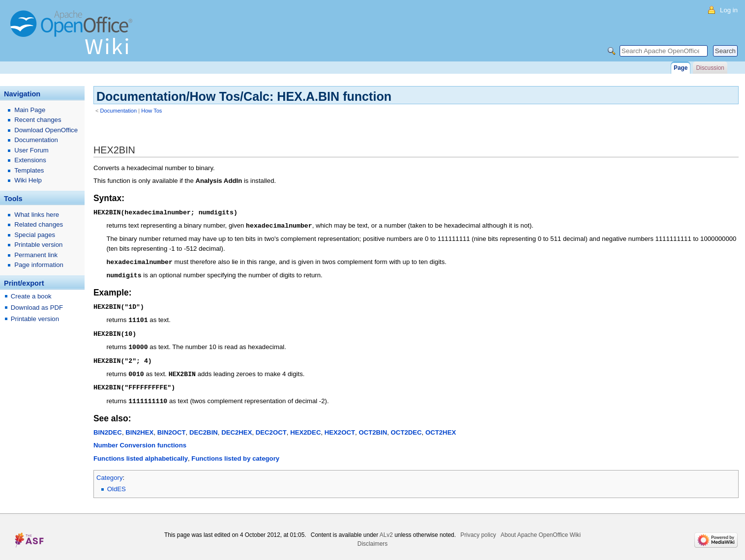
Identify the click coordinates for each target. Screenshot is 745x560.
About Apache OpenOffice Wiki (541, 529)
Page (681, 68)
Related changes (39, 224)
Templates (29, 170)
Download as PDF (37, 308)
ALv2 (386, 529)
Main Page (30, 110)
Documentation (119, 111)
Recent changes (38, 120)
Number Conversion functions (140, 439)
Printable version (38, 245)
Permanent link (36, 255)
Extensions (30, 160)
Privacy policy (478, 529)
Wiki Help (28, 180)
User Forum (31, 150)
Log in (729, 10)
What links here (37, 215)
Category (110, 472)
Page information (39, 265)
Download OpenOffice (46, 130)
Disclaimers (372, 538)
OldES (117, 483)
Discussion (710, 68)
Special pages (35, 235)
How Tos (151, 111)
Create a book (31, 296)
